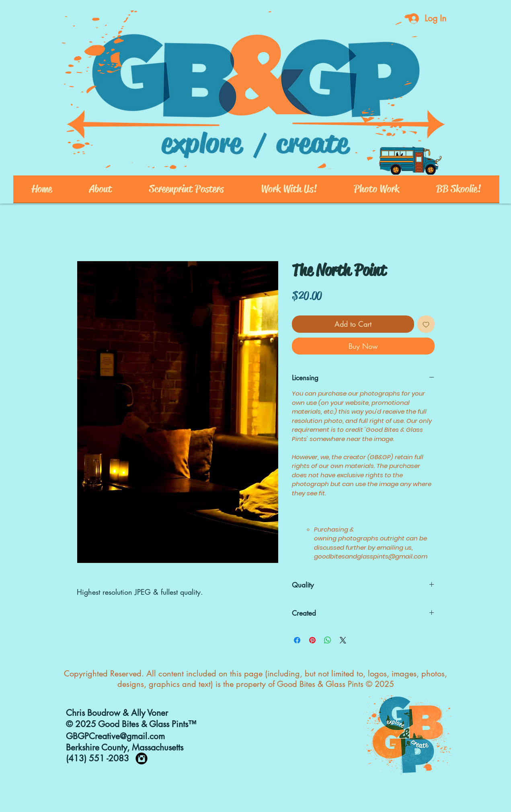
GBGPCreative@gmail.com (115, 736)
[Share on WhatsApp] (328, 640)
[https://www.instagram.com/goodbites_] (142, 758)
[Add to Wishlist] (426, 324)
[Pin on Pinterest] (312, 640)
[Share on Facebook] (297, 640)
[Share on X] (343, 640)
